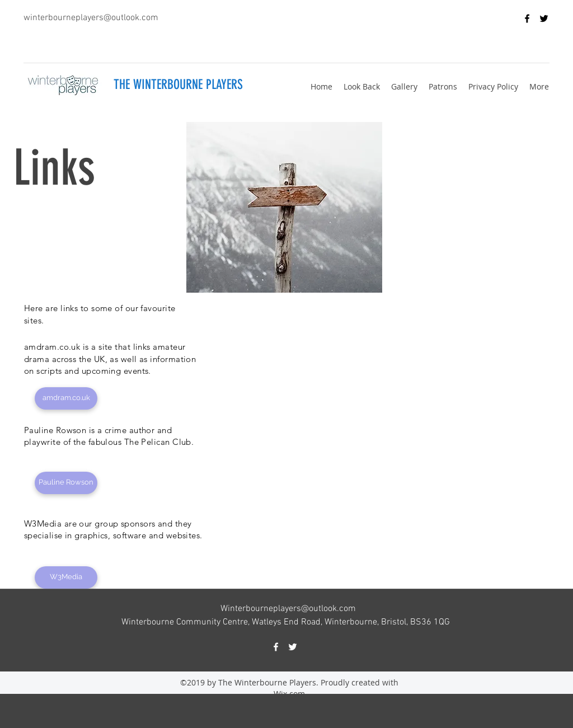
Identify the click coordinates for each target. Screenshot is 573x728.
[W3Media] (66, 577)
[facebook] (527, 18)
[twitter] (544, 18)
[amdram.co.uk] (66, 398)
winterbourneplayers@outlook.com (91, 18)
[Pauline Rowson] (66, 483)
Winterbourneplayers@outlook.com (288, 609)
